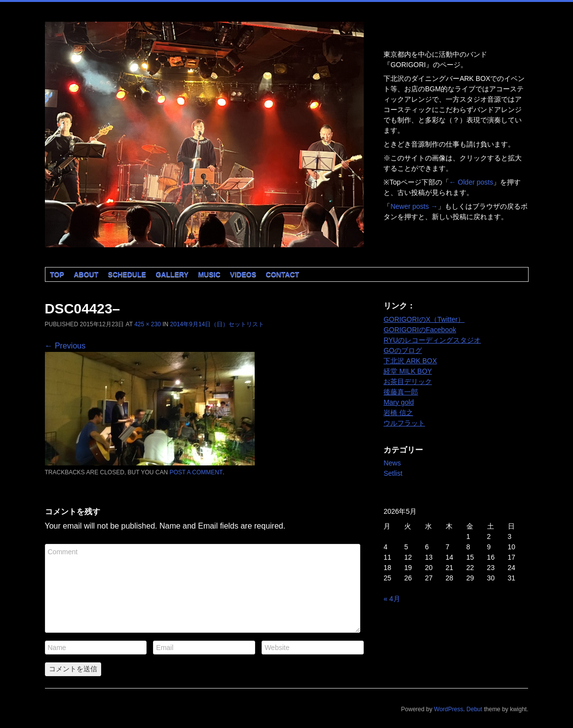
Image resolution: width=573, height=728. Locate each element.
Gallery (172, 274)
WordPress (448, 709)
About (86, 274)
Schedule (127, 274)
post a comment (196, 472)
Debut (474, 709)
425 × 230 (148, 324)
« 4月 (392, 599)
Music (209, 274)
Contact (283, 274)
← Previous (65, 346)
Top (57, 274)
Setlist (393, 473)
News (392, 463)
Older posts (471, 182)
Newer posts (414, 206)
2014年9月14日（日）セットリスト (217, 324)
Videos (243, 274)
